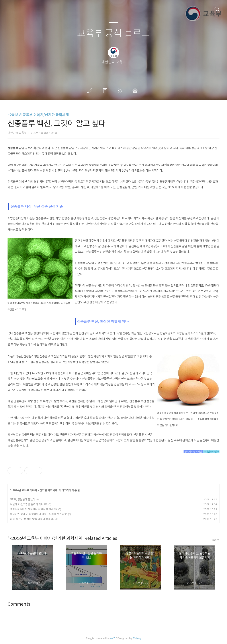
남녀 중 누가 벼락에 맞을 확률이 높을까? (32, 519)
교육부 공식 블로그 (113, 33)
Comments (19, 604)
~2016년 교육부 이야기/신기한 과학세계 (38, 115)
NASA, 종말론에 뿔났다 (23, 499)
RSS (121, 91)
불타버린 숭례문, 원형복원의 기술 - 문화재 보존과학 (38, 514)
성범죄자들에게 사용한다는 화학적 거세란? (33, 509)
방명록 (106, 91)
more (216, 540)
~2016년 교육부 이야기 (24, 490)
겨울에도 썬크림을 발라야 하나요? (29, 504)
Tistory (137, 638)
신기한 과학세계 (49, 490)
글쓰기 (91, 91)
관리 (136, 91)
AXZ (113, 638)
